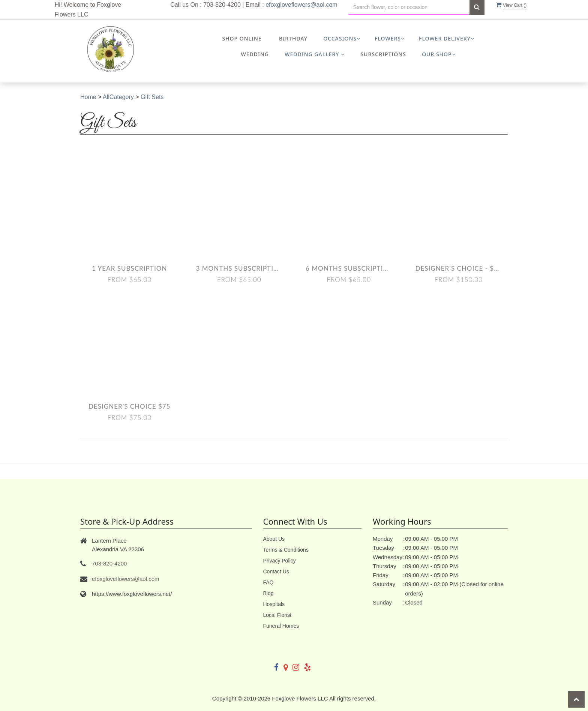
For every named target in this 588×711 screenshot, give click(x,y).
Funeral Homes (281, 626)
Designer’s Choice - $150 (459, 268)
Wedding (255, 54)
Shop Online (242, 38)
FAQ (268, 582)
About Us (274, 539)
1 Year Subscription (129, 268)
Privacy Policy (280, 561)
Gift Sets (152, 97)
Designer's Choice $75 (130, 406)
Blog (268, 593)
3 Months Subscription (239, 268)
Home (88, 97)
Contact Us (276, 571)
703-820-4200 (109, 563)
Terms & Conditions (286, 550)
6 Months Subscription (349, 268)
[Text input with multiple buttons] (409, 7)
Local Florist (277, 615)
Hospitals (274, 604)
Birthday (293, 38)
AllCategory (118, 97)
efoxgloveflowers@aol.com (301, 5)
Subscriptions (383, 54)
